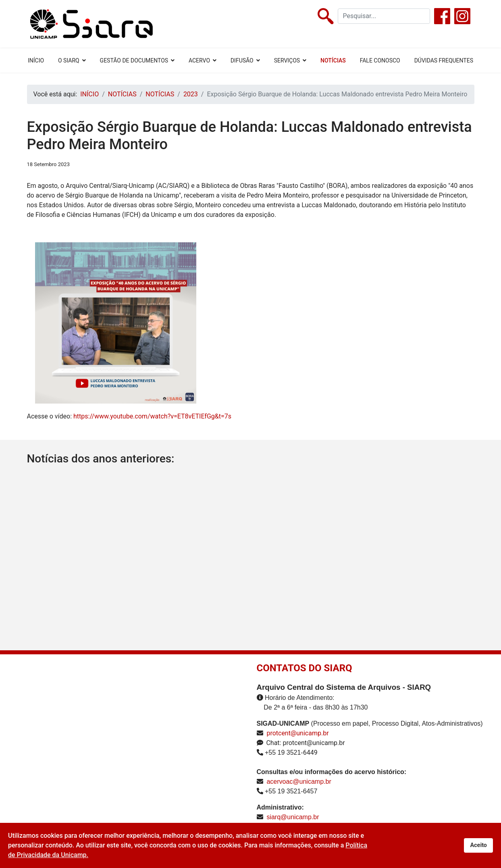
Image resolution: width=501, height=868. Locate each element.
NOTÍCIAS (333, 60)
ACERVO (199, 60)
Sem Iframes (126, 753)
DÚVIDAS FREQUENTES (444, 60)
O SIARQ (69, 60)
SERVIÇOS (287, 60)
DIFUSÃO (242, 60)
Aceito (478, 845)
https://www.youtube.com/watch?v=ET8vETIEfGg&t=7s (152, 416)
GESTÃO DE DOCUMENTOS (134, 60)
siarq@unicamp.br (293, 817)
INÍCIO (36, 60)
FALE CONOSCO (380, 60)
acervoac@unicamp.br (299, 782)
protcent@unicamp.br (297, 733)
